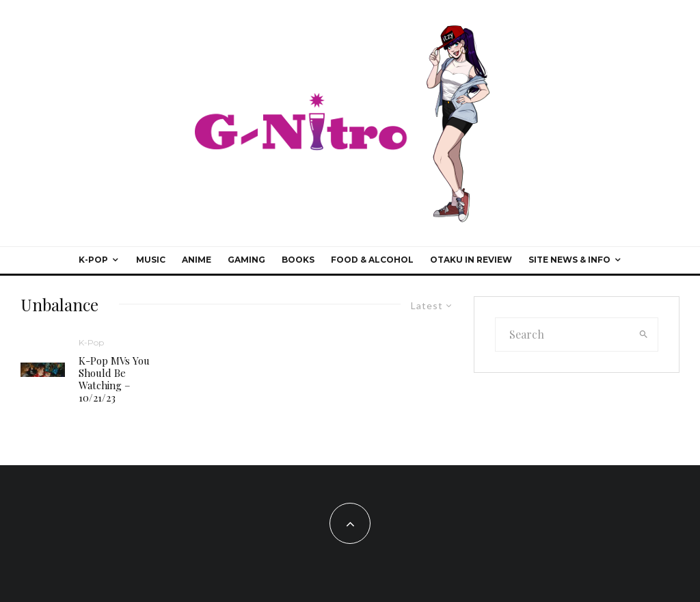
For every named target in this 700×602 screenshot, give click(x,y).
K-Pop (93, 260)
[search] (644, 335)
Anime (197, 260)
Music (151, 260)
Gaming (246, 260)
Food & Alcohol (372, 260)
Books (298, 260)
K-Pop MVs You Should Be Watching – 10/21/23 (114, 379)
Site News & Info (569, 260)
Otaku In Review (471, 260)
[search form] (563, 335)
